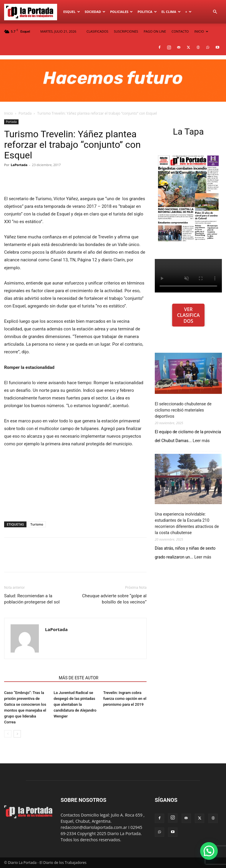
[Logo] (32, 12)
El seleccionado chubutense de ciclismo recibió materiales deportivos (183, 410)
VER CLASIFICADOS (188, 315)
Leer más (201, 441)
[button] (215, 12)
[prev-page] (8, 734)
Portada (25, 113)
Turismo (37, 524)
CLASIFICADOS (97, 31)
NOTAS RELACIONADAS (30, 678)
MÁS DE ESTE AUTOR (79, 678)
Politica (147, 12)
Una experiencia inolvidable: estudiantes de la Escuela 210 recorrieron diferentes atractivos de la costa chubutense (187, 523)
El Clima (171, 12)
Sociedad (95, 12)
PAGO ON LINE (155, 31)
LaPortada (19, 165)
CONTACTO (180, 31)
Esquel (72, 12)
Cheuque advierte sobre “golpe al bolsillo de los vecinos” (114, 599)
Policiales (121, 12)
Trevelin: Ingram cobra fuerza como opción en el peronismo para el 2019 (125, 699)
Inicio (9, 113)
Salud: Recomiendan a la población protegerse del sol (32, 599)
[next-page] (17, 734)
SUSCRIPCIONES (126, 31)
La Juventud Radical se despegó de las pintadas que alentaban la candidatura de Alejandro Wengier (75, 704)
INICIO (201, 31)
